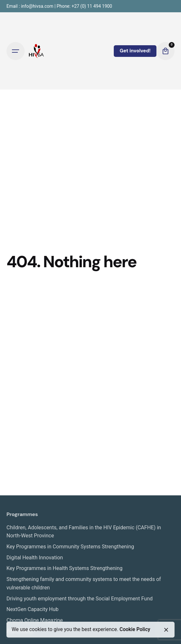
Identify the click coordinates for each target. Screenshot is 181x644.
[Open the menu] (16, 51)
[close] (166, 630)
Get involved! (135, 51)
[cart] (165, 51)
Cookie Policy (135, 629)
